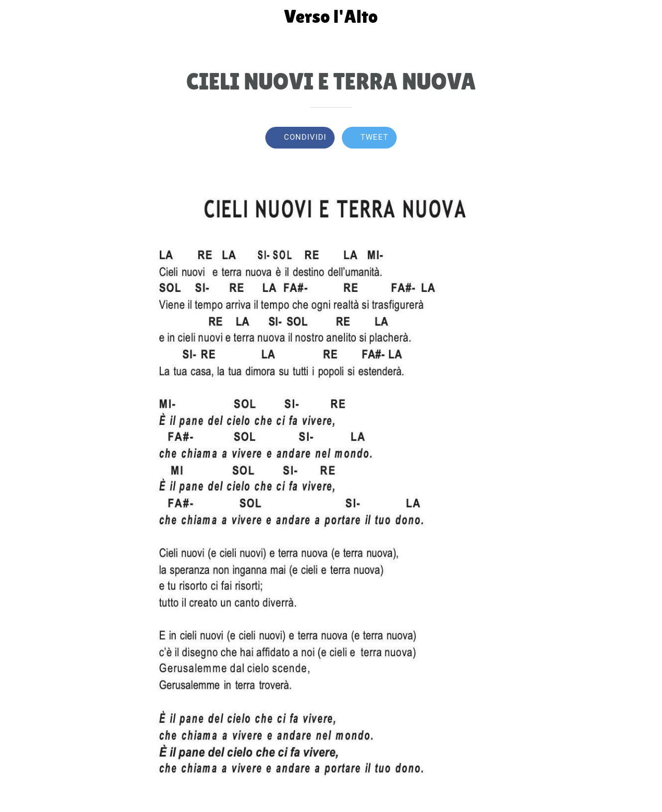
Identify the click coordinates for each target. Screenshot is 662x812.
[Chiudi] (17, 17)
